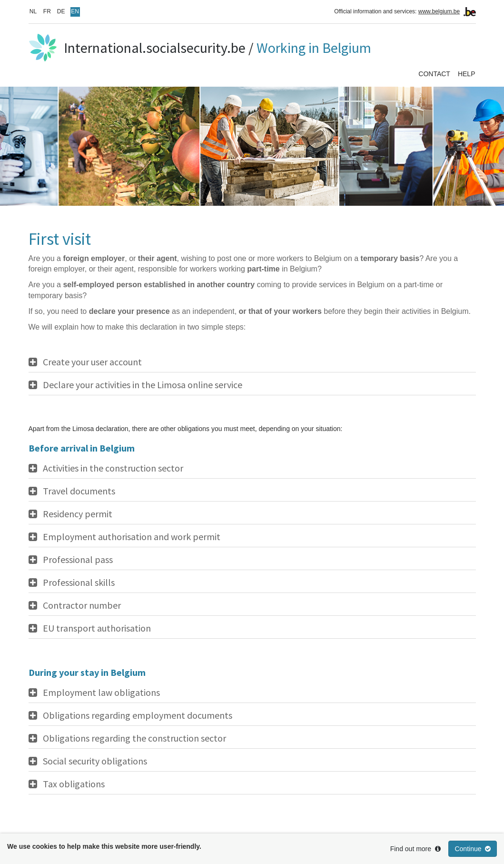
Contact (434, 74)
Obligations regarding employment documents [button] (138, 715)
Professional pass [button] (78, 560)
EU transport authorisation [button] (97, 628)
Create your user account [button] (92, 362)
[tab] (252, 362)
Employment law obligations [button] (101, 693)
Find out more (415, 849)
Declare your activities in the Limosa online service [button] (143, 385)
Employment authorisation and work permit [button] (132, 537)
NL (33, 11)
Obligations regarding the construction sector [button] (134, 738)
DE (61, 11)
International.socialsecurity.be (155, 48)
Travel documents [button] (79, 491)
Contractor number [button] (82, 605)
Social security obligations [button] (95, 761)
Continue (473, 849)
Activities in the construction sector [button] (113, 468)
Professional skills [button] (79, 583)
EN (75, 11)
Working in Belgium (314, 48)
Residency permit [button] (78, 514)
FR (47, 11)
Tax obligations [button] (74, 784)
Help (467, 74)
